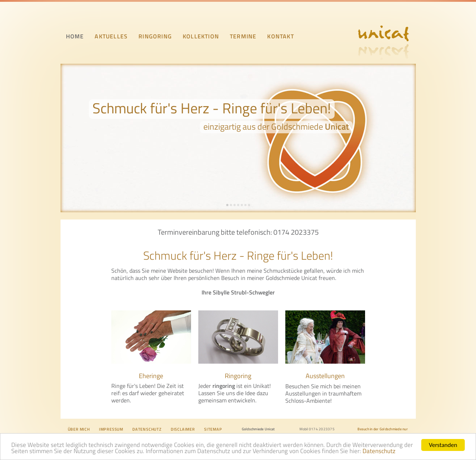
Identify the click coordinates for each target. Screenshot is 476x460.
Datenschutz (379, 452)
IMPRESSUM (111, 429)
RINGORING (155, 36)
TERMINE (243, 36)
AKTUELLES (111, 36)
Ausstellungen (325, 376)
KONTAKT (280, 36)
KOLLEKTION (201, 36)
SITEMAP (213, 429)
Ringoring (238, 376)
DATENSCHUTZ (147, 429)
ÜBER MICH (79, 429)
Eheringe (151, 376)
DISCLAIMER (183, 429)
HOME (75, 36)
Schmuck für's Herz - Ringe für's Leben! (212, 108)
